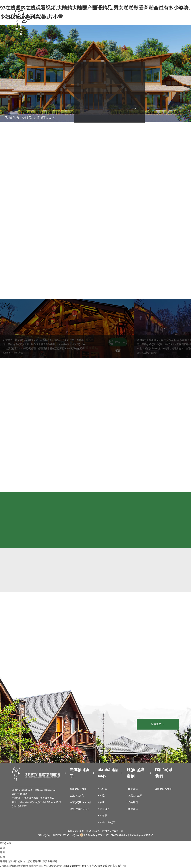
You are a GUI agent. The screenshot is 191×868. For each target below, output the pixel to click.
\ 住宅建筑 (132, 789)
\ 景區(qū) (104, 809)
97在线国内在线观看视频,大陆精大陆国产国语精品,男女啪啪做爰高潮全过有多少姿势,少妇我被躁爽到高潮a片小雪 (63, 866)
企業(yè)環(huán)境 (80, 802)
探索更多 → (158, 724)
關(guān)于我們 (78, 789)
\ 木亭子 (103, 816)
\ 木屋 (101, 796)
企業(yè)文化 (77, 796)
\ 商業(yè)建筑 (134, 796)
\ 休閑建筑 (132, 809)
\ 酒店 (101, 802)
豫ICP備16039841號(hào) (66, 835)
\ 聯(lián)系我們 (163, 789)
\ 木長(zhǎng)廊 (107, 822)
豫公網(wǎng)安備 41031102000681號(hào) (105, 835)
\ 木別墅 (103, 789)
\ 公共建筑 (132, 802)
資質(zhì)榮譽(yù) (79, 809)
